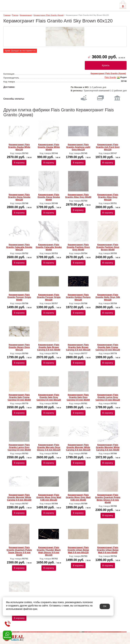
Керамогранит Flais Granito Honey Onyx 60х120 (19, 347)
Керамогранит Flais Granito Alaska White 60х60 (49, 147)
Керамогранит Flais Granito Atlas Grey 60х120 (108, 197)
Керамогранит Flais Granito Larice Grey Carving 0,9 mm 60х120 (108, 397)
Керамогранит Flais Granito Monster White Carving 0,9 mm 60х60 (108, 447)
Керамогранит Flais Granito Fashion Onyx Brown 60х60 (108, 247)
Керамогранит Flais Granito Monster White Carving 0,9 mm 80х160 (19, 497)
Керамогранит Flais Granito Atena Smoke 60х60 (49, 197)
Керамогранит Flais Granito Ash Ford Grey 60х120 (108, 147)
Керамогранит (26, 15)
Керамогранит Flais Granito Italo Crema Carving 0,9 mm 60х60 (19, 397)
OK (105, 606)
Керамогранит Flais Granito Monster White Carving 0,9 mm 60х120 (78, 447)
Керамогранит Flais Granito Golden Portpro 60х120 (78, 297)
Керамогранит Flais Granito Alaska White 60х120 (19, 147)
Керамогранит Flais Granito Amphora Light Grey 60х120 (78, 147)
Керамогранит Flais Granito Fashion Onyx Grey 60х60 (78, 247)
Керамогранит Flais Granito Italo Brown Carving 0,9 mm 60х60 (49, 347)
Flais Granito (110, 77)
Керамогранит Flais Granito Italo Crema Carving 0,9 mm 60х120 (108, 347)
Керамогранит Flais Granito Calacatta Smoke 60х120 (19, 247)
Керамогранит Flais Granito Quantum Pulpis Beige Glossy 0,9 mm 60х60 (108, 499)
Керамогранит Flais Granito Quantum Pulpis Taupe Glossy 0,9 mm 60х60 (19, 551)
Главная (7, 15)
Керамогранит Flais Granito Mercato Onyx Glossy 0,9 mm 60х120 (49, 447)
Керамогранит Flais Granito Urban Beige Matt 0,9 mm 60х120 (78, 550)
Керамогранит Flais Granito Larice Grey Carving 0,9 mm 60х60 (19, 447)
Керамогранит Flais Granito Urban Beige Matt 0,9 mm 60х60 (108, 550)
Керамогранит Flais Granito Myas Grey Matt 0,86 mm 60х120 (49, 497)
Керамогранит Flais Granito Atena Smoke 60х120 (19, 197)
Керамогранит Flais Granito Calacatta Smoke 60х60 (49, 247)
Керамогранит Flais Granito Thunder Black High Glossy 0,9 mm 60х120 (49, 551)
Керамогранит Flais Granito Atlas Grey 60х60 (78, 196)
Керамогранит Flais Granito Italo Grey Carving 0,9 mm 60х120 (49, 397)
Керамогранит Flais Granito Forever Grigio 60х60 (19, 297)
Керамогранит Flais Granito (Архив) (49, 15)
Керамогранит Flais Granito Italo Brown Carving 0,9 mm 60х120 (78, 347)
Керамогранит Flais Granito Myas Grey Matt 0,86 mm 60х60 (78, 497)
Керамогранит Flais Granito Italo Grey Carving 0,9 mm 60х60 (78, 397)
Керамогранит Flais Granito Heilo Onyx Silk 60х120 (108, 297)
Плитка (15, 15)
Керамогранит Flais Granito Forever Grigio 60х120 (49, 297)
